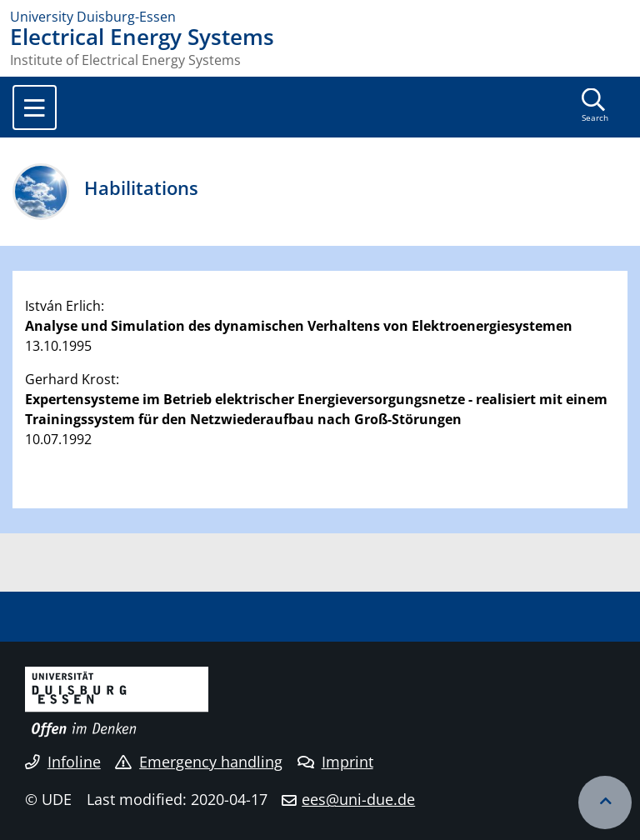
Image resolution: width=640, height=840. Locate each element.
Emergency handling (199, 762)
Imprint (335, 762)
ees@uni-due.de (358, 799)
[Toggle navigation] (35, 107)
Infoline (63, 762)
